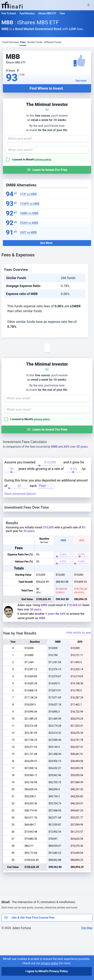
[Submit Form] (47, 170)
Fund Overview (10, 42)
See (81, 81)
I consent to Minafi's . (32, 160)
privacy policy (43, 160)
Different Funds (53, 42)
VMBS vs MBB (29, 213)
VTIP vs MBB (28, 194)
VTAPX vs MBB (30, 204)
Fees (23, 42)
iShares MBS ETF (47, 13)
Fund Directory (27, 13)
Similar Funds (35, 42)
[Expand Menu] (89, 5)
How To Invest (9, 13)
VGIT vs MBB (28, 232)
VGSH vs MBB (29, 223)
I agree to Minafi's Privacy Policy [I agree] (47, 971)
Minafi (6, 950)
